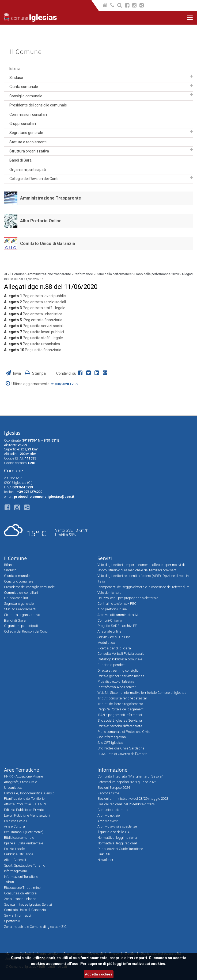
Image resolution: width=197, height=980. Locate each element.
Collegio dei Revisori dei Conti (34, 179)
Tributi (9, 882)
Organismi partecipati (28, 170)
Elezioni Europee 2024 (114, 788)
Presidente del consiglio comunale (38, 105)
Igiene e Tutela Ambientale (24, 843)
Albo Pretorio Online (41, 221)
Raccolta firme (108, 793)
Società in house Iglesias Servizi (28, 904)
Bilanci (15, 68)
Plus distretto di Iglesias (116, 681)
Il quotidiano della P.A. (114, 832)
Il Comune (26, 52)
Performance (83, 274)
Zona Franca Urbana (20, 899)
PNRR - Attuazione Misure (23, 776)
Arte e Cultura (14, 826)
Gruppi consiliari (23, 124)
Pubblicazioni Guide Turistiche (120, 849)
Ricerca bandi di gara (114, 648)
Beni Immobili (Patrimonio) (24, 832)
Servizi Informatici (18, 915)
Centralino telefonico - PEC (117, 604)
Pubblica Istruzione (19, 854)
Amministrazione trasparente (49, 274)
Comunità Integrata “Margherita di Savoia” (130, 776)
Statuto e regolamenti (28, 142)
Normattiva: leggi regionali (118, 843)
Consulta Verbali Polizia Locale (121, 654)
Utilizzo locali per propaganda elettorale (128, 598)
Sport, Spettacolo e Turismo (24, 865)
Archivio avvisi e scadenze (117, 826)
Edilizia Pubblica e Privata (24, 810)
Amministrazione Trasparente (51, 198)
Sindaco (16, 78)
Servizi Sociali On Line (114, 637)
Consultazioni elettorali (21, 893)
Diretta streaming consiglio (118, 670)
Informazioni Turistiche (21, 877)
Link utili (104, 854)
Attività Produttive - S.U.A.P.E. (26, 804)
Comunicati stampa (113, 810)
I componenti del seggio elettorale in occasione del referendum (143, 587)
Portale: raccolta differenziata (120, 726)
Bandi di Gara (20, 160)
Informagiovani (15, 871)
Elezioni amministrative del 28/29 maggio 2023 (133, 799)
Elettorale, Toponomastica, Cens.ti (29, 793)
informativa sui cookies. (145, 964)
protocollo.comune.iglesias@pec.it (44, 497)
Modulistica (106, 643)
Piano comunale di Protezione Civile (124, 732)
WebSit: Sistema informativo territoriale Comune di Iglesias (142, 693)
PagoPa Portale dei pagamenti (121, 709)
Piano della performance (114, 274)
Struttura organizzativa (29, 151)
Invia (14, 373)
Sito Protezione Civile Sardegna (121, 748)
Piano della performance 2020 (157, 274)
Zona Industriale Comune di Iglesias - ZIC (35, 927)
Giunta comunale (24, 87)
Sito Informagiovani (112, 737)
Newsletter (105, 860)
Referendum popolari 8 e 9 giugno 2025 (127, 782)
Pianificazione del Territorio (24, 799)
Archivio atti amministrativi (118, 615)
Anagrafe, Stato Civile (20, 782)
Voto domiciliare (109, 593)
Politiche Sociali (16, 821)
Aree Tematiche (22, 770)
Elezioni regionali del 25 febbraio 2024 (126, 804)
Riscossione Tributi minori (23, 888)
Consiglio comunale (26, 96)
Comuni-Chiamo (110, 620)
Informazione (112, 770)
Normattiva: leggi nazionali (118, 838)
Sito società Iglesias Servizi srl (120, 720)
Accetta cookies (99, 974)
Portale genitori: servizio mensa (121, 676)
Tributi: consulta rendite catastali (122, 698)
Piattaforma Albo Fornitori (117, 687)
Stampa (35, 373)
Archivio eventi (108, 821)
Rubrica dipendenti (112, 665)
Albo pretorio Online (112, 609)
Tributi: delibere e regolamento (120, 704)
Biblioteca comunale (19, 838)
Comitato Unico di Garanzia (48, 244)
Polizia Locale (14, 849)
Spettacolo (12, 921)
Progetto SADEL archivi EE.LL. (120, 626)
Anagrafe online (109, 631)
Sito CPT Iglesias (110, 743)
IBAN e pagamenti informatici (120, 715)
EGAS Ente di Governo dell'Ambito (122, 754)
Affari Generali (15, 860)
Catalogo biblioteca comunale (120, 659)
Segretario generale (26, 133)
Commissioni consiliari (28, 114)
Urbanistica (13, 788)
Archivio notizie (109, 815)
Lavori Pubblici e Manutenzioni (27, 815)
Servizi (105, 558)
